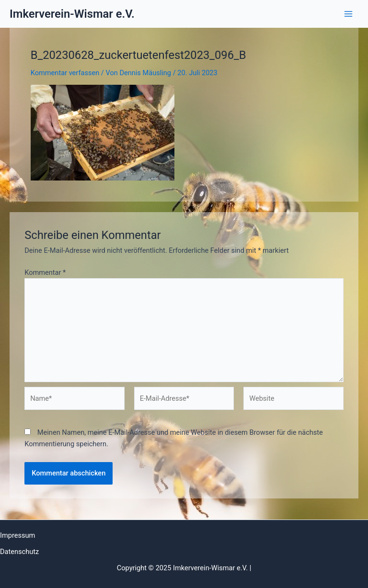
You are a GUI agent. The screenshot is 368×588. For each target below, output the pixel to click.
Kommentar (45, 272)
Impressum (17, 535)
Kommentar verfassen (65, 73)
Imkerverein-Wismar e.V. (72, 14)
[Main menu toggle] (348, 14)
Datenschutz (19, 552)
